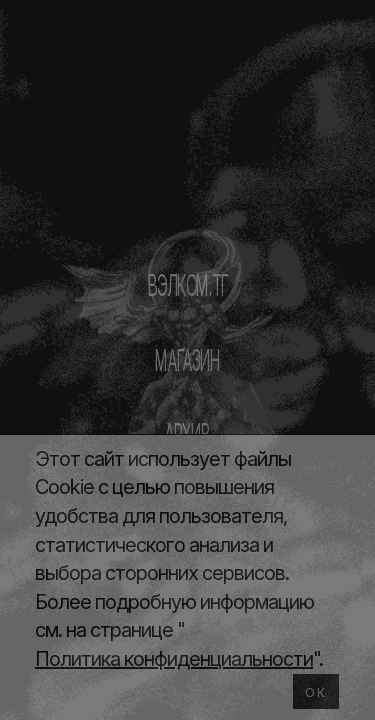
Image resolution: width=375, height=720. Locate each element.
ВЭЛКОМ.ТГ (187, 285)
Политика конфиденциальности (174, 659)
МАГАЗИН (187, 360)
